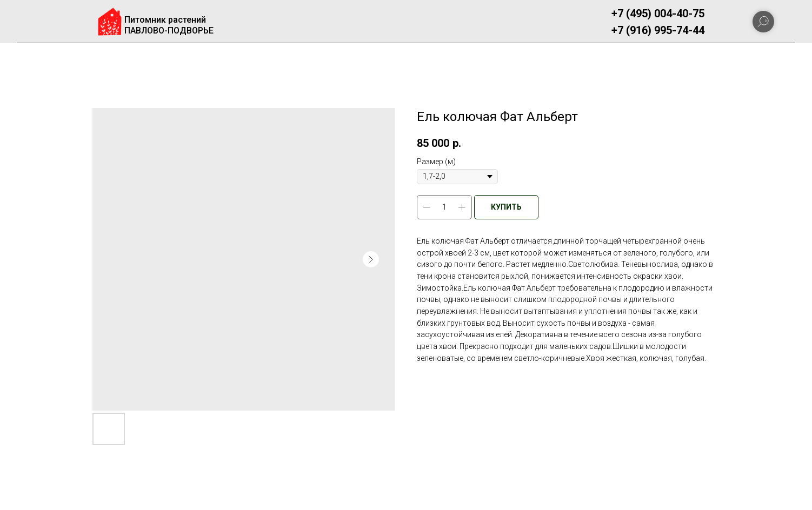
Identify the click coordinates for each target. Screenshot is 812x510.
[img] (110, 22)
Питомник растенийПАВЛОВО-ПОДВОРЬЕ (169, 25)
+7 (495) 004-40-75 (658, 14)
